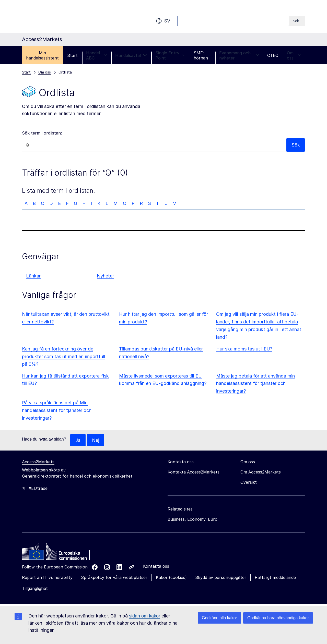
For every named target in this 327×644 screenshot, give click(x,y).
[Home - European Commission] (59, 553)
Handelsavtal (131, 55)
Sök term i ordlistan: (42, 133)
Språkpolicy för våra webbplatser (114, 578)
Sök (295, 145)
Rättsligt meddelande (275, 578)
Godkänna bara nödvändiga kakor (278, 618)
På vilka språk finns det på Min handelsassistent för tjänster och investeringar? (57, 410)
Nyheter (105, 276)
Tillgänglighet (35, 588)
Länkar (33, 276)
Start (72, 55)
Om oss (294, 55)
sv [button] (163, 21)
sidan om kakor (145, 616)
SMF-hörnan (201, 55)
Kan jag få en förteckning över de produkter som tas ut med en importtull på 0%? (63, 356)
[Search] (297, 21)
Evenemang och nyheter (239, 55)
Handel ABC (96, 55)
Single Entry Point (170, 55)
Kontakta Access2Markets (194, 472)
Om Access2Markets (261, 472)
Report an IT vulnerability (47, 578)
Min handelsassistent (42, 55)
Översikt (249, 482)
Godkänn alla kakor (219, 618)
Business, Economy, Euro (192, 519)
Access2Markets (38, 462)
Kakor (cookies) (171, 578)
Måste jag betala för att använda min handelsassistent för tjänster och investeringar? (255, 384)
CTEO (273, 55)
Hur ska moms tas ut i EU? (244, 349)
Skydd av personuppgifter (221, 578)
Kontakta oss (156, 566)
